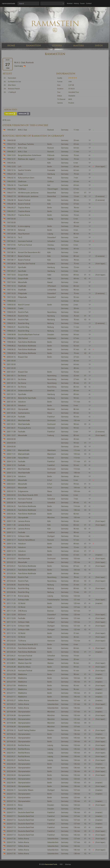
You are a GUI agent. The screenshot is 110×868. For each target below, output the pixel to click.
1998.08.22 (11, 342)
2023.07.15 (11, 794)
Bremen (51, 611)
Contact (89, 3)
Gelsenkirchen (53, 700)
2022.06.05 (11, 783)
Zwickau (51, 245)
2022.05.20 (11, 745)
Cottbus (51, 181)
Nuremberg (52, 312)
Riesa (50, 178)
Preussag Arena (24, 428)
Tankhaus (22, 189)
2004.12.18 (11, 476)
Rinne (20, 805)
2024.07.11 (11, 812)
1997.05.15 (11, 237)
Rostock (51, 130)
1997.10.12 (11, 286)
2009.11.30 (11, 521)
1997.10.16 (11, 290)
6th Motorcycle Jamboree (28, 193)
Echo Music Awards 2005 (28, 495)
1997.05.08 (11, 234)
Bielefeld (51, 391)
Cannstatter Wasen (26, 790)
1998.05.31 (11, 323)
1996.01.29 (11, 174)
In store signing (24, 226)
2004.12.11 (11, 469)
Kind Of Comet (24, 305)
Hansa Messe (23, 458)
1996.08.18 (11, 200)
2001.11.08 (11, 432)
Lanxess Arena (24, 521)
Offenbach (52, 286)
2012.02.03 (11, 641)
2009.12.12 (11, 536)
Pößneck (51, 155)
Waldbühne (23, 674)
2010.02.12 (11, 562)
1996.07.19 (11, 193)
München (51, 409)
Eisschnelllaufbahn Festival (29, 335)
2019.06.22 (11, 734)
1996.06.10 (11, 185)
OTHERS (57, 46)
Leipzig (50, 219)
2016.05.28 (11, 667)
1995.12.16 (11, 170)
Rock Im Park (23, 312)
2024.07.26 (11, 839)
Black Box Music (24, 667)
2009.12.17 (11, 540)
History (76, 3)
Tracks (21, 308)
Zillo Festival (23, 338)
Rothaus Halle (24, 600)
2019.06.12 (11, 730)
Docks (20, 174)
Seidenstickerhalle (25, 391)
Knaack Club (23, 357)
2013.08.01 (11, 659)
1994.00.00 (11, 140)
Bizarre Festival (24, 200)
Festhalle (22, 417)
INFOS (99, 46)
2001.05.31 (11, 420)
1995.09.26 (11, 163)
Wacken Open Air (25, 659)
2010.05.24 (11, 574)
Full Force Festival (25, 245)
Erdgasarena (23, 491)
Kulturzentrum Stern (26, 178)
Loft (20, 167)
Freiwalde (51, 170)
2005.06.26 (11, 514)
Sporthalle (22, 267)
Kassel (50, 282)
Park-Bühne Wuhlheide (27, 342)
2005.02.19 (11, 491)
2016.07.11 (11, 689)
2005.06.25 (11, 506)
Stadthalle (22, 286)
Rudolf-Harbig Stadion (27, 730)
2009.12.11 (11, 532)
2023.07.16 (11, 801)
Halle (49, 275)
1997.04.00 (11, 226)
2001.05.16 (11, 398)
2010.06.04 (11, 577)
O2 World (22, 603)
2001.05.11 (11, 376)
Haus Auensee (24, 234)
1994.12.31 (11, 159)
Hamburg (51, 174)
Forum (82, 3)
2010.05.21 (11, 566)
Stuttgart (51, 536)
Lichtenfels (52, 290)
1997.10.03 (11, 275)
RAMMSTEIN (34, 46)
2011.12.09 (11, 618)
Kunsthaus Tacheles (26, 144)
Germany (65, 130)
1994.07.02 (11, 144)
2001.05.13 (11, 383)
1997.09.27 (11, 267)
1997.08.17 (11, 256)
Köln (49, 163)
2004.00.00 (11, 439)
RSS (61, 864)
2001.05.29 (11, 417)
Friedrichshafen (54, 600)
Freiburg (51, 435)
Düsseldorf (52, 237)
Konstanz (51, 264)
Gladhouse (22, 181)
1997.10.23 (11, 293)
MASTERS (79, 46)
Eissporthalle (23, 275)
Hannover (51, 428)
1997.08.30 (11, 264)
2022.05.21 (11, 753)
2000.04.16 (11, 357)
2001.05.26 (11, 413)
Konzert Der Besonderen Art (29, 252)
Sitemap (68, 864)
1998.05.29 (11, 312)
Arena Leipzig (24, 596)
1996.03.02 (11, 181)
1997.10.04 (11, 282)
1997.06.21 (11, 241)
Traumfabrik (23, 185)
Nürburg (51, 323)
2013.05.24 (11, 648)
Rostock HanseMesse (27, 540)
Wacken (51, 659)
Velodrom (22, 402)
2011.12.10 (11, 622)
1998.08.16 (11, 338)
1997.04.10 (11, 230)
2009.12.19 (11, 551)
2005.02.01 (11, 480)
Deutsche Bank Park (26, 812)
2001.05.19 (11, 405)
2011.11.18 (11, 596)
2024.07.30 (11, 850)
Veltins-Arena (24, 700)
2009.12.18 (11, 544)
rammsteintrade (9, 3)
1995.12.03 (11, 167)
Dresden (51, 335)
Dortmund (51, 420)
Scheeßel (51, 241)
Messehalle (23, 282)
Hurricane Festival (25, 241)
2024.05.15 (11, 805)
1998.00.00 (11, 301)
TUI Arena (22, 641)
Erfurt (50, 480)
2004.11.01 (11, 450)
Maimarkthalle (24, 450)
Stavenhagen (53, 189)
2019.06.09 (11, 727)
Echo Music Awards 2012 (28, 644)
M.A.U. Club (23, 130)
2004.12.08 (11, 458)
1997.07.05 (11, 245)
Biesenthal (52, 193)
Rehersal (22, 230)
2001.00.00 (11, 361)
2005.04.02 (11, 495)
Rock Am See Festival (27, 264)
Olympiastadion (24, 712)
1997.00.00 (11, 219)
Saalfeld (51, 159)
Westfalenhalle (24, 420)
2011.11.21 (11, 600)
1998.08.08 (11, 335)
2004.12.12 (11, 473)
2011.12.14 (11, 633)
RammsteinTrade (51, 864)
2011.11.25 (11, 603)
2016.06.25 (11, 671)
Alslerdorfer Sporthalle (27, 398)
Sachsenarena (24, 413)
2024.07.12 (11, 820)
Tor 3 (20, 237)
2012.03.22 (11, 644)
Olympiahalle (23, 409)
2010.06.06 (11, 585)
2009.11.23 (11, 518)
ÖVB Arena (22, 611)
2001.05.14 (11, 391)
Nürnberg (51, 316)
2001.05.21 (11, 409)
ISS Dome (22, 615)
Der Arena (22, 376)
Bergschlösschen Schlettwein (30, 155)
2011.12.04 (11, 615)
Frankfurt (51, 417)
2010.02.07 (11, 559)
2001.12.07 (11, 435)
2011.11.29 (11, 611)
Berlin (50, 144)
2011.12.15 (11, 637)
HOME (11, 46)
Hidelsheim (52, 338)
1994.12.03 (11, 155)
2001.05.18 (11, 402)
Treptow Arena (24, 208)
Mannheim (52, 450)
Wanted (70, 3)
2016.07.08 (11, 674)
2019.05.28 (11, 708)
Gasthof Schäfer (25, 170)
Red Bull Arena (24, 745)
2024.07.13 (11, 827)
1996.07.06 (11, 189)
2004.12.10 (11, 462)
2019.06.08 (11, 712)
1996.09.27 (11, 208)
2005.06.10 (11, 499)
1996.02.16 (11, 178)
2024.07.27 (11, 846)
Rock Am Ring (24, 323)
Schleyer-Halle (24, 536)
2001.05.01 (11, 372)
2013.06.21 (11, 656)
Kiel (49, 185)
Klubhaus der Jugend (26, 159)
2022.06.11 (11, 790)
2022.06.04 (11, 764)
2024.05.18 (11, 809)
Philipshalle (23, 293)
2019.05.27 (11, 700)
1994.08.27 (11, 130)
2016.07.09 (11, 682)
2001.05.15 (11, 394)
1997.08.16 (11, 252)
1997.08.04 (11, 249)
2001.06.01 (11, 428)
